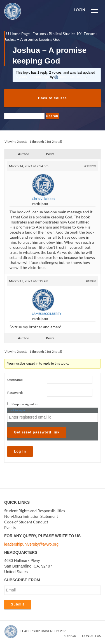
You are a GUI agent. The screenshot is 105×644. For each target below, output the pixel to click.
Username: (15, 380)
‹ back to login (16, 410)
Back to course (53, 98)
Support (71, 636)
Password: (15, 393)
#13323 (90, 166)
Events (10, 527)
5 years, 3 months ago (32, 77)
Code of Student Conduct (26, 522)
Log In (20, 451)
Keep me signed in (25, 404)
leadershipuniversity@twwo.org (31, 544)
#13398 (91, 281)
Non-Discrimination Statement (31, 516)
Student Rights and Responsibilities (35, 511)
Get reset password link (37, 432)
